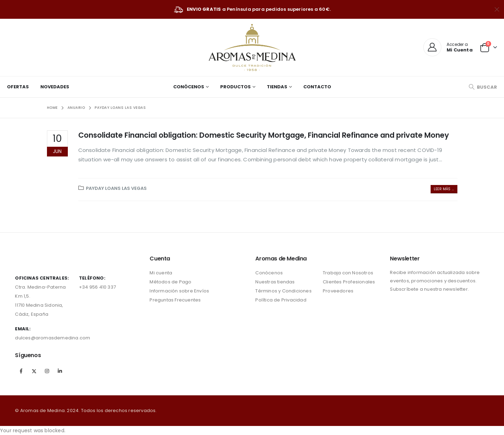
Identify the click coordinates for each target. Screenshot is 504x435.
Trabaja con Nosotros (348, 273)
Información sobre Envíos (179, 291)
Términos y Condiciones (283, 291)
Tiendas (277, 87)
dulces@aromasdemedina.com (53, 338)
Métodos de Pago (170, 282)
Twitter (34, 371)
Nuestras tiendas (275, 282)
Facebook (21, 371)
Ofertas (18, 87)
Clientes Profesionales (349, 282)
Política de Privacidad (281, 300)
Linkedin (60, 371)
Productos (235, 87)
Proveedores (338, 291)
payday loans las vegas (116, 188)
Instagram (47, 371)
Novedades (55, 87)
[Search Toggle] (483, 87)
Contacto (317, 87)
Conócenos (189, 87)
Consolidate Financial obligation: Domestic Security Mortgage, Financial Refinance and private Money (264, 135)
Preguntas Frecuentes (175, 300)
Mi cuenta (161, 273)
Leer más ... (444, 189)
